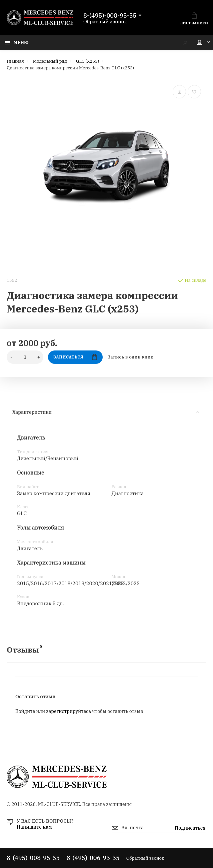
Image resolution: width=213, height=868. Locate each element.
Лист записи (194, 19)
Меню (17, 42)
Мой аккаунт (199, 42)
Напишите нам (34, 827)
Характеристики (106, 412)
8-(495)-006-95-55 (93, 858)
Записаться (75, 357)
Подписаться (190, 828)
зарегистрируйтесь (69, 711)
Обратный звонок (105, 22)
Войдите (25, 711)
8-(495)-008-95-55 (110, 16)
